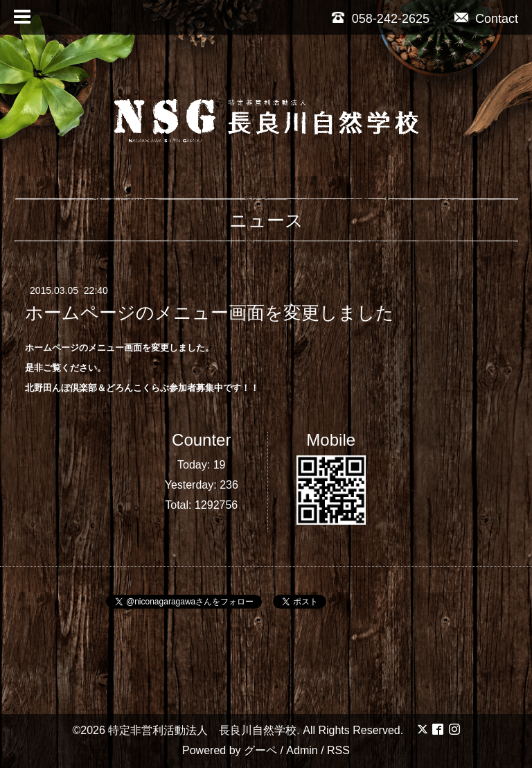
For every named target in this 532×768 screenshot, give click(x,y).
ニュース (266, 220)
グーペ (260, 750)
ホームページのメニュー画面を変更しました (210, 313)
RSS (338, 750)
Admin (302, 750)
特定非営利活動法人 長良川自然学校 (202, 730)
